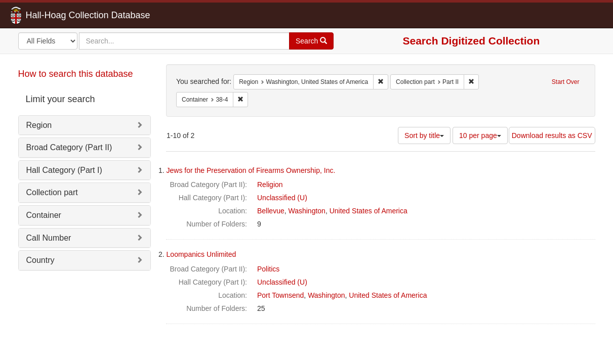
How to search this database (76, 74)
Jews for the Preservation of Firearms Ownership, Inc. (251, 170)
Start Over (566, 82)
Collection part (52, 192)
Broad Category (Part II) (69, 147)
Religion (270, 185)
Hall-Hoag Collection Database (56, 15)
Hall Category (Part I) (64, 170)
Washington (306, 211)
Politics (268, 269)
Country (40, 260)
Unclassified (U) (282, 198)
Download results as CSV (552, 135)
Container (44, 215)
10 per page (480, 135)
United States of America (369, 211)
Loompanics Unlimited (201, 254)
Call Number (49, 238)
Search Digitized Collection (472, 41)
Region (39, 125)
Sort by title (424, 135)
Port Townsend (280, 295)
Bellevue (271, 211)
